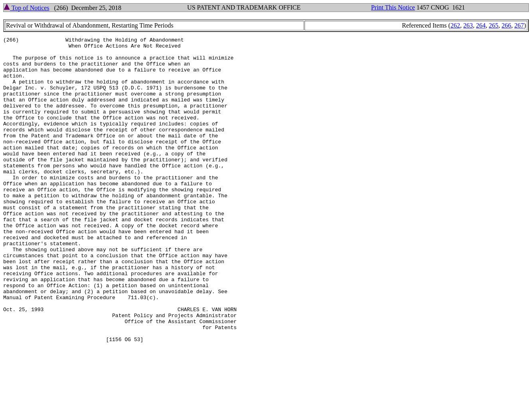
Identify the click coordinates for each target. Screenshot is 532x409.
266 (506, 25)
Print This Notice (393, 7)
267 (519, 25)
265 (494, 25)
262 (455, 25)
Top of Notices (27, 8)
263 (468, 25)
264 (481, 25)
